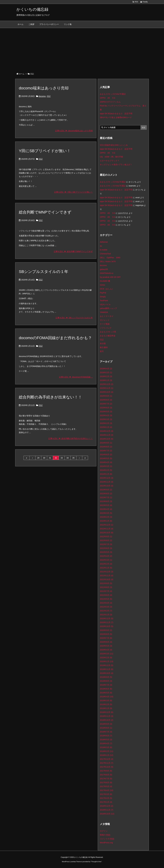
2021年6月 (106, 595)
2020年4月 (106, 650)
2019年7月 (106, 685)
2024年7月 (106, 451)
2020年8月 (106, 634)
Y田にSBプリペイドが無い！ (45, 151)
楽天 (102, 351)
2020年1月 (107, 661)
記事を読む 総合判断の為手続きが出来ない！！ (71, 438)
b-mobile (104, 250)
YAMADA (104, 312)
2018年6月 (106, 736)
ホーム (22, 74)
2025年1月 (106, 427)
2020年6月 (106, 642)
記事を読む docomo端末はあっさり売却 (74, 131)
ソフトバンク (106, 328)
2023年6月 (106, 501)
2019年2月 (106, 704)
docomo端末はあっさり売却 (44, 88)
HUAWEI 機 (105, 281)
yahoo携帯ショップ (108, 308)
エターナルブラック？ (110, 161)
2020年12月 (107, 619)
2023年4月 (106, 509)
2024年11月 (107, 435)
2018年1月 (107, 755)
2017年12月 (107, 759)
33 (62, 458)
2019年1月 (106, 708)
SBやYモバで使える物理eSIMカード (116, 117)
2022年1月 (106, 568)
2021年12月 (107, 572)
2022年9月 (106, 537)
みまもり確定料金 (108, 336)
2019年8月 (106, 681)
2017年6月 (106, 783)
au (101, 246)
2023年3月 (106, 513)
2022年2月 (106, 564)
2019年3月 (106, 701)
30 (44, 458)
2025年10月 (107, 392)
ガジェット (105, 320)
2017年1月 (106, 802)
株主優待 (104, 347)
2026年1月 (106, 380)
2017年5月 (106, 786)
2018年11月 (107, 716)
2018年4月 (106, 743)
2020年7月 (106, 638)
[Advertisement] (82, 49)
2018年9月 (106, 724)
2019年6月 (106, 689)
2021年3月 (106, 607)
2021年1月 (106, 615)
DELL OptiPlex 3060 (110, 258)
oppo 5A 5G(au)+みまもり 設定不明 (116, 114)
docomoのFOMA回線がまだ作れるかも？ (55, 338)
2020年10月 (107, 626)
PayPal (103, 293)
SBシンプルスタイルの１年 (44, 272)
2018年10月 (107, 720)
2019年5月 (106, 693)
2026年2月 (106, 376)
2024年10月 (107, 439)
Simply (103, 297)
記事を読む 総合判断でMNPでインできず (73, 251)
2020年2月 (106, 658)
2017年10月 (107, 767)
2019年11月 (107, 669)
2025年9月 (106, 396)
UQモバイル (105, 304)
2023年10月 (107, 486)
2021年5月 (106, 599)
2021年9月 (106, 583)
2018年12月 (107, 712)
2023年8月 (106, 494)
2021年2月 (106, 611)
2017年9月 (106, 771)
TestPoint (104, 301)
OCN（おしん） (107, 289)
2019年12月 (107, 665)
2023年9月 (106, 490)
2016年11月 (107, 810)
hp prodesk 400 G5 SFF (110, 277)
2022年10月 (107, 533)
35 (73, 458)
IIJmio (102, 285)
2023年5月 (106, 505)
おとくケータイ (107, 316)
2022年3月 (106, 560)
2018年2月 (107, 751)
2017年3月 (106, 794)
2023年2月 (106, 517)
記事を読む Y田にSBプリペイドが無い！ (73, 192)
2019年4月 (107, 697)
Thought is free (96, 862)
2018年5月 (106, 740)
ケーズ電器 (105, 324)
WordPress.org (106, 843)
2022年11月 (107, 529)
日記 (49, 96)
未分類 (103, 343)
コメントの (107, 839)
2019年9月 (106, 677)
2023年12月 (107, 478)
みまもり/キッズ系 (108, 332)
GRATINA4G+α (107, 273)
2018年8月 (106, 728)
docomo (42, 96)
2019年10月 (107, 673)
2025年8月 (106, 400)
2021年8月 (106, 587)
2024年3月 (106, 466)
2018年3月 (106, 747)
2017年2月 (106, 798)
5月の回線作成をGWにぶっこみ (114, 145)
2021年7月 (106, 591)
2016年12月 (107, 806)
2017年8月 (106, 775)
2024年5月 (106, 458)
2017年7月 (106, 779)
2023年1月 (106, 521)
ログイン (104, 831)
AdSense (104, 242)
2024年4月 (106, 462)
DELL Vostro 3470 (108, 261)
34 (68, 458)
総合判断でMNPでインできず (45, 212)
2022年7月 (106, 544)
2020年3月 (107, 654)
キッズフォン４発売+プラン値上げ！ (116, 165)
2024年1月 (106, 474)
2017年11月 (107, 763)
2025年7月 (106, 404)
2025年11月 (107, 388)
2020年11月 (107, 622)
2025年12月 (107, 384)
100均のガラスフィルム (110, 102)
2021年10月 (107, 579)
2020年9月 (106, 630)
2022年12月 (107, 525)
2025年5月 (106, 412)
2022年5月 (106, 552)
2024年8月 (106, 447)
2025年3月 (106, 419)
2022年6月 (106, 548)
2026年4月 (106, 369)
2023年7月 (106, 497)
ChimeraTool (105, 254)
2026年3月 (106, 372)
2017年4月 (107, 790)
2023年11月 (107, 482)
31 (50, 458)
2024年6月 (106, 455)
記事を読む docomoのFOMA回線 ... (76, 377)
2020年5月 (106, 646)
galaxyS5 (104, 269)
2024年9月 (106, 443)
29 (38, 458)
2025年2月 (106, 423)
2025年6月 (106, 408)
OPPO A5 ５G (108, 98)
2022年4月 (106, 556)
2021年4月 (106, 603)
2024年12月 (107, 431)
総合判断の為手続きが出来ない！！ (50, 397)
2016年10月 (107, 814)
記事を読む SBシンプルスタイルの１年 (74, 318)
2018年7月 (106, 732)
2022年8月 (106, 540)
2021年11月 (107, 576)
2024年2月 (106, 470)
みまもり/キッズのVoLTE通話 (113, 94)
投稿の (105, 835)
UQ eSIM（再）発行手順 (111, 157)
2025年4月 (106, 415)
